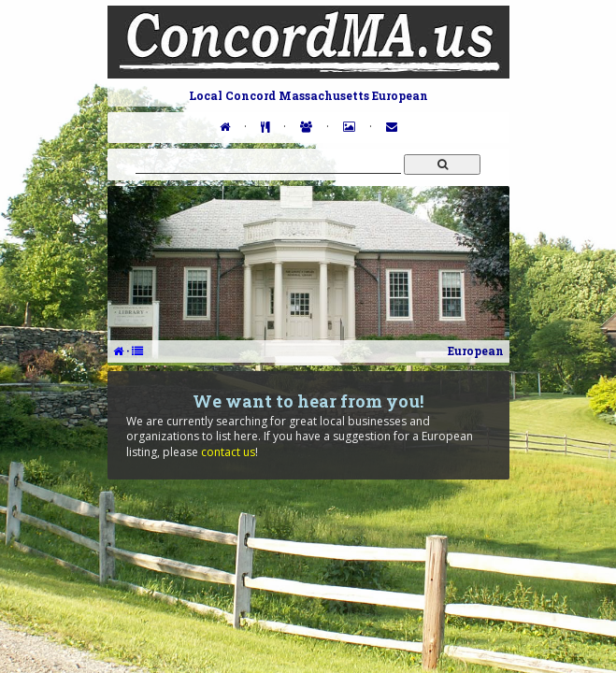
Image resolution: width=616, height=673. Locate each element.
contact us (228, 452)
